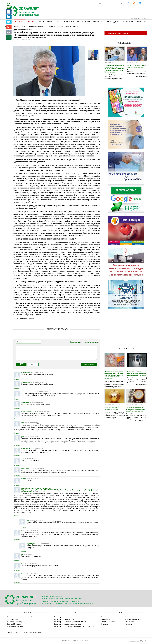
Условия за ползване (132, 617)
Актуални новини (14, 617)
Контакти (141, 22)
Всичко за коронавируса (117, 33)
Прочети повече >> (119, 80)
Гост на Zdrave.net (14, 624)
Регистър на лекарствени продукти (68, 624)
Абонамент (106, 619)
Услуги (130, 22)
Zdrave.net (64, 640)
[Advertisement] (104, 11)
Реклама (105, 624)
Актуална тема (44, 22)
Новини (19, 22)
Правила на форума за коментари (84, 342)
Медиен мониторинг (109, 622)
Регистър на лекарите (62, 617)
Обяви (33, 617)
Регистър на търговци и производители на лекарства (74, 626)
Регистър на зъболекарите (64, 619)
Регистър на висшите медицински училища (70, 622)
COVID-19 (30, 22)
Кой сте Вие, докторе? (113, 22)
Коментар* (56, 353)
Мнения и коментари (88, 22)
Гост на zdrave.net (64, 22)
